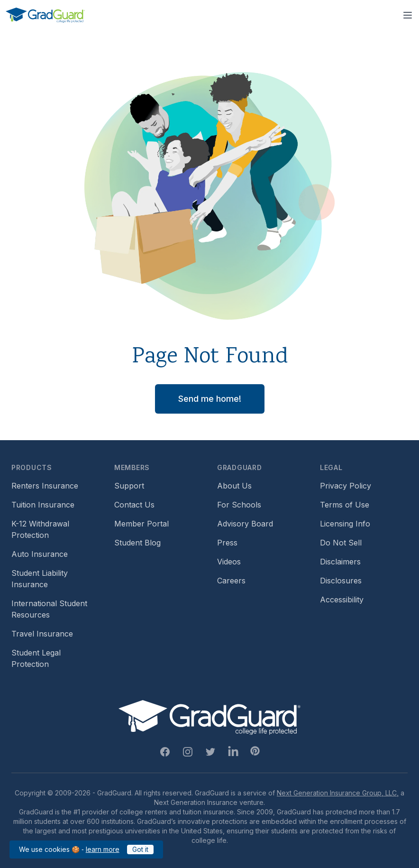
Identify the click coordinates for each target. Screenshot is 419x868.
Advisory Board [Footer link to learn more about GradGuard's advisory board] (245, 524)
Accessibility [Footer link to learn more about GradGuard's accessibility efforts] (342, 600)
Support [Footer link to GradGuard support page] (129, 486)
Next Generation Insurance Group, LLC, (338, 793)
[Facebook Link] (165, 752)
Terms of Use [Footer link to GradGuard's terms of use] (345, 505)
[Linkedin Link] (233, 752)
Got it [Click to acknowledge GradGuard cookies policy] (140, 849)
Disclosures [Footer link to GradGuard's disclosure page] (341, 581)
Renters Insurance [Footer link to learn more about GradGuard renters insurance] (45, 486)
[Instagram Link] (188, 752)
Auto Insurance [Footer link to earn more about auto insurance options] (40, 554)
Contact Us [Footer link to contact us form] (134, 505)
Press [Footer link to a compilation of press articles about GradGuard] (227, 543)
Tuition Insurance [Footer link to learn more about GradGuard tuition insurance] (43, 505)
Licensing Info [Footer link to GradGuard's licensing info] (345, 524)
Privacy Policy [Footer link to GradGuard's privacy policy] (346, 486)
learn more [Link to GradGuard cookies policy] (103, 849)
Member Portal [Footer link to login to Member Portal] (141, 524)
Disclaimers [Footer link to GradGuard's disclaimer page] (340, 562)
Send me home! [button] (210, 399)
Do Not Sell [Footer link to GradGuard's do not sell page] (341, 543)
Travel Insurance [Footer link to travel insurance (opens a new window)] (42, 634)
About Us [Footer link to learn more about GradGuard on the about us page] (234, 486)
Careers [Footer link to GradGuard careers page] (231, 581)
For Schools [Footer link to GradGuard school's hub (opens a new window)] (239, 505)
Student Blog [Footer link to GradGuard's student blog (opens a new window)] (137, 543)
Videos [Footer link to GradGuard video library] (229, 562)
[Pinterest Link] (255, 751)
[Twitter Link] (210, 752)
